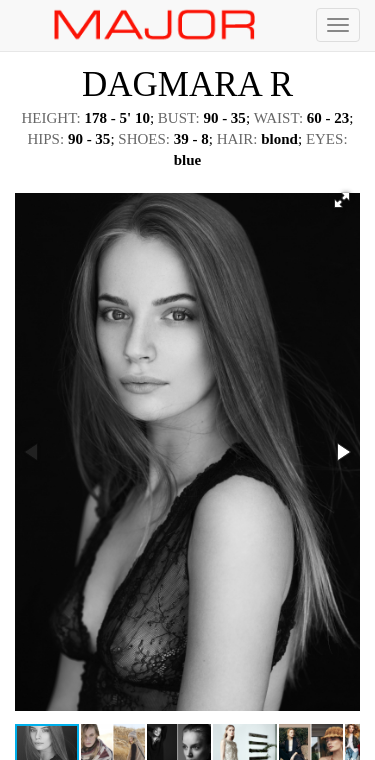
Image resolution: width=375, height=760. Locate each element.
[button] (342, 200)
